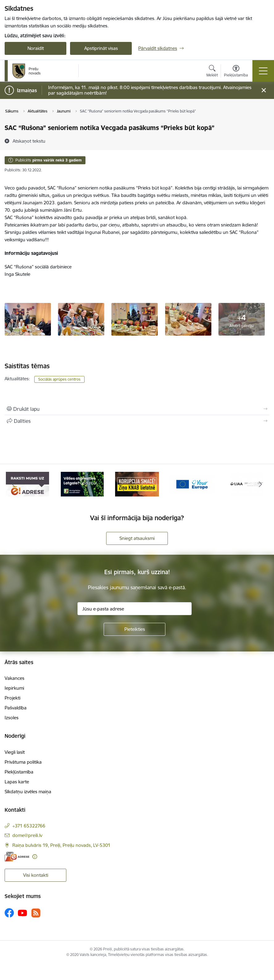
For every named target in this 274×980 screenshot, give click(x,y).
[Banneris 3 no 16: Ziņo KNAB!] (137, 484)
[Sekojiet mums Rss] (36, 913)
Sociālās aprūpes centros (59, 379)
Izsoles (12, 718)
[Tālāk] (260, 484)
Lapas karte (17, 782)
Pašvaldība (16, 708)
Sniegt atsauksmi (137, 538)
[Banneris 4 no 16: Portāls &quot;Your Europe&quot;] (192, 484)
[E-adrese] (17, 857)
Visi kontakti (36, 875)
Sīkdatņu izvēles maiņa (28, 792)
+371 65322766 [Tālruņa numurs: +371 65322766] (29, 826)
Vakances (15, 678)
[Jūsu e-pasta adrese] (135, 609)
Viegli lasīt (15, 752)
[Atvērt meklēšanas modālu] (212, 72)
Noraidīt (36, 48)
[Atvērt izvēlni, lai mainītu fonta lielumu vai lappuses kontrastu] (236, 72)
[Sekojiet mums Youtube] (23, 913)
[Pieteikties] (135, 629)
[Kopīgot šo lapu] (137, 421)
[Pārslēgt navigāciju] (263, 71)
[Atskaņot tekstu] (29, 141)
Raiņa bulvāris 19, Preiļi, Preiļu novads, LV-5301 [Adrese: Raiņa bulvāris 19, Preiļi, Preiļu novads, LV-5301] (61, 845)
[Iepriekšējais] (14, 484)
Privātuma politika (23, 762)
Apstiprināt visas (101, 48)
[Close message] (264, 90)
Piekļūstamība (19, 772)
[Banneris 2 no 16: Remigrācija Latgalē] (82, 484)
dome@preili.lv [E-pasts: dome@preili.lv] (27, 835)
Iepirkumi (14, 688)
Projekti (12, 698)
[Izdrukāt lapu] (137, 409)
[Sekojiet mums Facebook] (9, 913)
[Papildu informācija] (35, 857)
